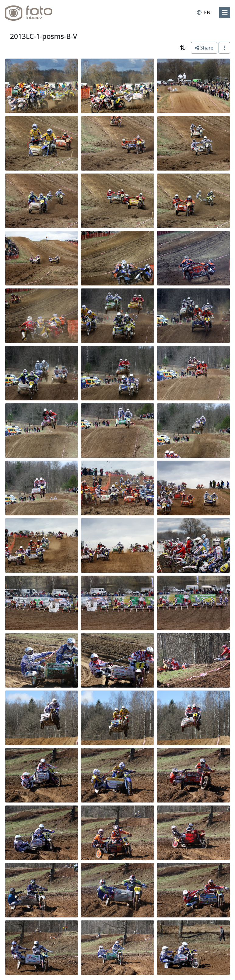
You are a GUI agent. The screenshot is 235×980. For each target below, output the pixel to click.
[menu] (225, 12)
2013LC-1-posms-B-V (44, 36)
